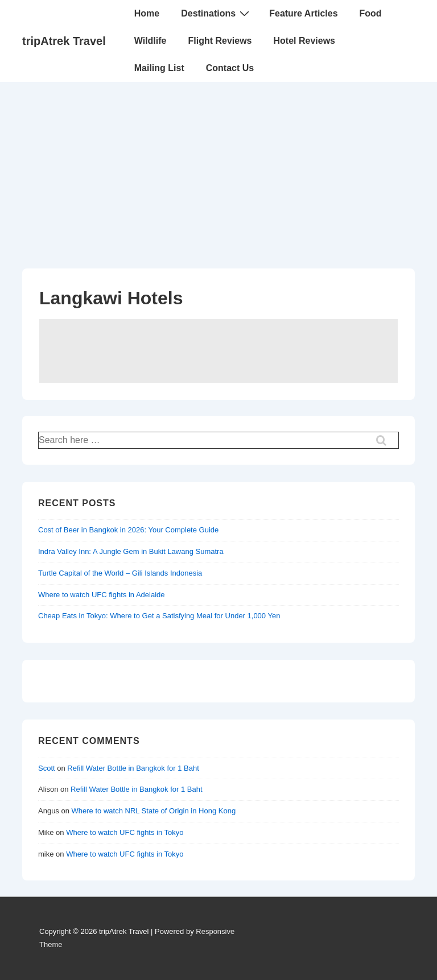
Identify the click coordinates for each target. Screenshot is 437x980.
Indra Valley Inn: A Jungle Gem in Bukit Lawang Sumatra (131, 551)
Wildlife (151, 41)
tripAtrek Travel (64, 41)
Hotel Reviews (304, 41)
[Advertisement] (218, 167)
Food (371, 13)
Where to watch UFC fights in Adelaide (102, 595)
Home (147, 13)
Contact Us (230, 68)
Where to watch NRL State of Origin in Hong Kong (154, 811)
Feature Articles (303, 13)
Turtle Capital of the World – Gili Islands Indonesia (120, 573)
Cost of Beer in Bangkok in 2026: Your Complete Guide (128, 530)
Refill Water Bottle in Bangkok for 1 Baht (133, 768)
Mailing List (159, 68)
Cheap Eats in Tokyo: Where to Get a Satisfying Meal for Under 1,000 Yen (159, 616)
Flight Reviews (220, 41)
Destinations (217, 13)
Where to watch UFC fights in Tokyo (125, 832)
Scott (47, 768)
